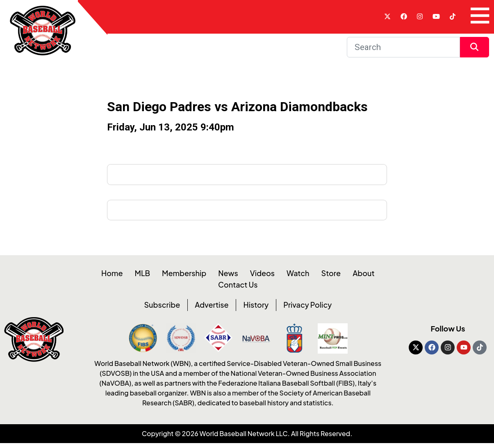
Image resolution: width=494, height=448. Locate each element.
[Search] (403, 47)
